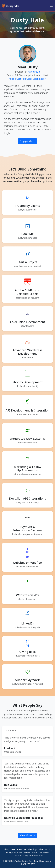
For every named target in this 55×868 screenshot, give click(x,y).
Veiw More (27, 835)
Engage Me (27, 141)
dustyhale (11, 6)
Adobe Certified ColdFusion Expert (27, 79)
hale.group (34, 72)
